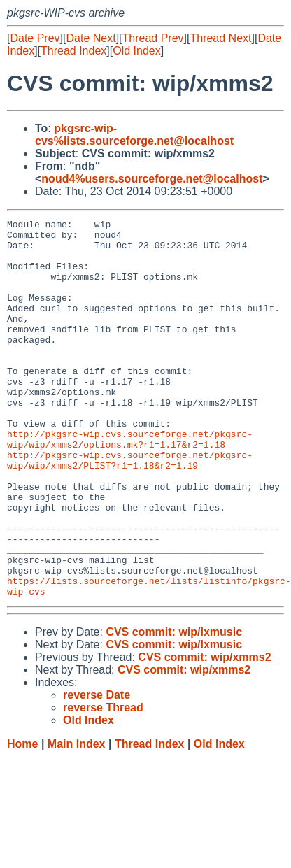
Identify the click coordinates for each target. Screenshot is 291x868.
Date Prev (35, 38)
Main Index (77, 819)
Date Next (91, 38)
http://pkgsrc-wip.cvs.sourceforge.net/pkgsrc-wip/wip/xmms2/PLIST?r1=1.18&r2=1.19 (130, 509)
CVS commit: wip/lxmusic (174, 707)
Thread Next (220, 38)
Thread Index (73, 51)
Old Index (136, 51)
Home (22, 819)
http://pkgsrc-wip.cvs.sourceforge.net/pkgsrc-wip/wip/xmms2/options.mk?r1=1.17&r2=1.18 (130, 484)
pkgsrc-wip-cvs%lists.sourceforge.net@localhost (134, 135)
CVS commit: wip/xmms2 (204, 733)
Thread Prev (153, 38)
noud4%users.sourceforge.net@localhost (152, 179)
